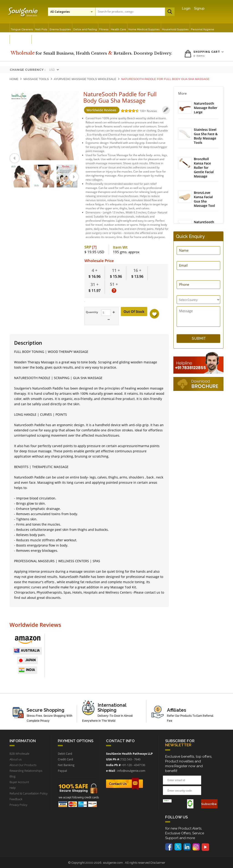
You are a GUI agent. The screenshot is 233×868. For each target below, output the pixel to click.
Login (186, 8)
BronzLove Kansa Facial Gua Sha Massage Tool (204, 200)
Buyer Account (19, 782)
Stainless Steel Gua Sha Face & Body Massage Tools (206, 136)
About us (16, 759)
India (27, 670)
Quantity (91, 312)
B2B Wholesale (19, 753)
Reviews (151, 111)
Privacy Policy (18, 805)
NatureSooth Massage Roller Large (206, 108)
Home (14, 79)
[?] (94, 247)
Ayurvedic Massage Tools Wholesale (85, 79)
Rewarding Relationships (26, 770)
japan (27, 660)
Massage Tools (36, 79)
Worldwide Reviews (101, 110)
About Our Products (23, 765)
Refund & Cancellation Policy (29, 793)
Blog (13, 776)
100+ (142, 111)
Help (13, 787)
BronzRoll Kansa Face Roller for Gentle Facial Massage (204, 168)
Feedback (16, 799)
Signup (199, 8)
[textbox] (116, 11)
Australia (27, 650)
